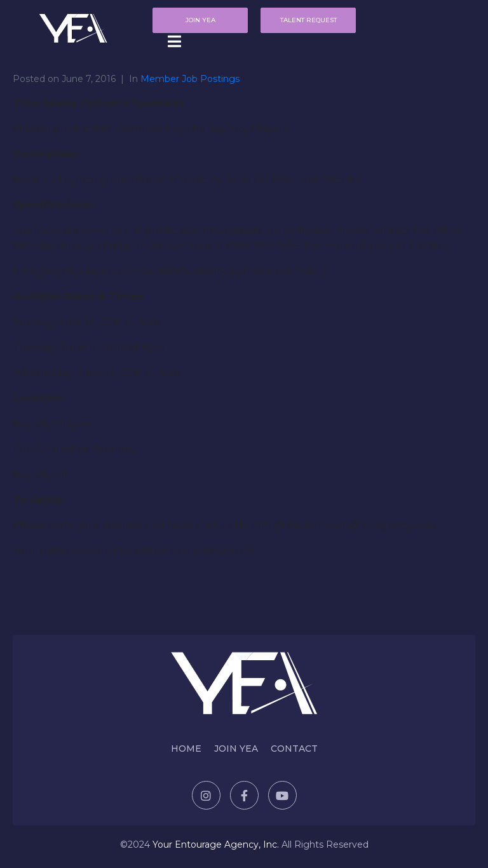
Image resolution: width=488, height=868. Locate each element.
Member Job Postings (190, 79)
